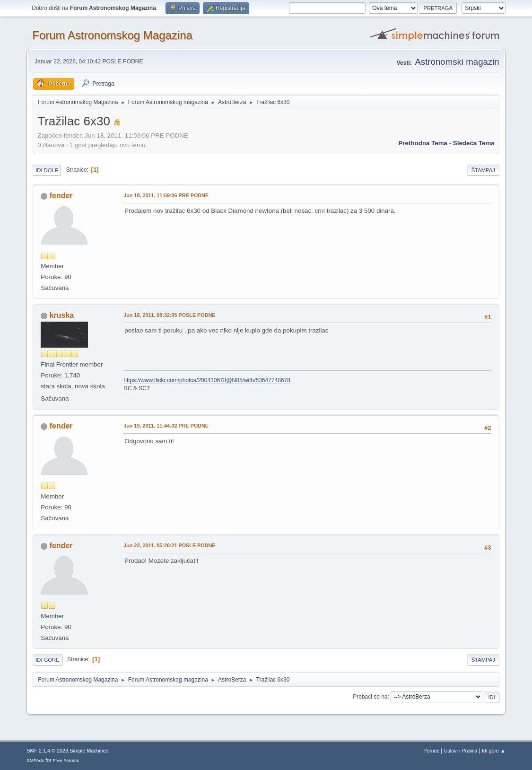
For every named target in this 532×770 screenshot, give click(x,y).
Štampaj (483, 170)
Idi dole (47, 170)
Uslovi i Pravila (461, 751)
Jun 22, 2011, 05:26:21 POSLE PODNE (169, 545)
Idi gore (47, 660)
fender (61, 196)
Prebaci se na (370, 697)
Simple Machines (89, 751)
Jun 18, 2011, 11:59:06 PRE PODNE (166, 195)
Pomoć (431, 751)
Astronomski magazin (457, 62)
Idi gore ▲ (494, 751)
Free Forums (66, 760)
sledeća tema (474, 143)
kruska (62, 315)
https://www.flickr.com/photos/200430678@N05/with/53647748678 (207, 380)
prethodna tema (423, 143)
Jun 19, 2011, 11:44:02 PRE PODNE (166, 426)
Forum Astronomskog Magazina (112, 35)
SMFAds (35, 760)
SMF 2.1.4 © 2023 (47, 751)
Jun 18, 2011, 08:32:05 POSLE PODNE (169, 315)
